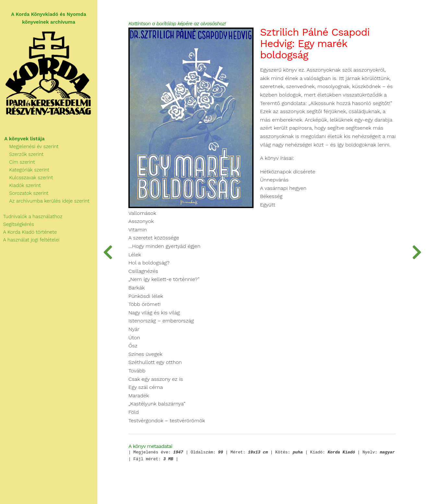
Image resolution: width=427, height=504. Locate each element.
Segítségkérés (17, 224)
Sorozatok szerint (24, 193)
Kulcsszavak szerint (26, 178)
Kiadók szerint (20, 185)
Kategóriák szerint (25, 170)
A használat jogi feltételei (30, 240)
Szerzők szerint (22, 154)
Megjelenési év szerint (29, 147)
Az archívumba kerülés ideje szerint (45, 201)
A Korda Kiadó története (28, 232)
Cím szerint (18, 162)
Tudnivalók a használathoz (31, 217)
